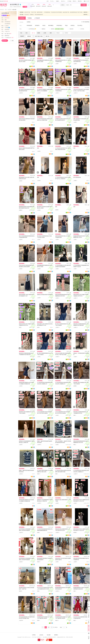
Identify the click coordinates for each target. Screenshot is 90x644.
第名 (7, 18)
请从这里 (4, 1)
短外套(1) (73, 25)
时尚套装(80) (29, 25)
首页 (48, 1)
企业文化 (41, 635)
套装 (6, 20)
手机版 (69, 1)
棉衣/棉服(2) (51, 25)
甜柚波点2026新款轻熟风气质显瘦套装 (45, 295)
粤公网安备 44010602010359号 (49, 637)
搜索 (84, 5)
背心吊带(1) (80, 25)
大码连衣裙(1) (59, 25)
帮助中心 (75, 1)
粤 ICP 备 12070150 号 (37, 637)
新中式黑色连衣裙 (77, 177)
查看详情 (86, 12)
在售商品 (22, 18)
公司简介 (34, 635)
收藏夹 (58, 1)
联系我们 (56, 635)
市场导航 (10, 10)
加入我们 (49, 635)
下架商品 (29, 18)
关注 (25, 7)
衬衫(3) (44, 25)
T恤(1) (66, 25)
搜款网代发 (7, 36)
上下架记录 (37, 18)
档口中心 (64, 1)
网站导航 (80, 1)
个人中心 (52, 1)
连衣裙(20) (37, 25)
